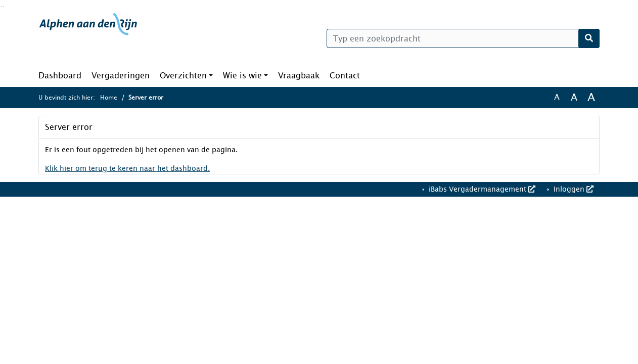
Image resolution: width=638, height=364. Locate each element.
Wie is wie (242, 76)
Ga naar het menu (4, 6)
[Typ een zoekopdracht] (463, 38)
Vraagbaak (299, 76)
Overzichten (183, 76)
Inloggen (573, 189)
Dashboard (60, 76)
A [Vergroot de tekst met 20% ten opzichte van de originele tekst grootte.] (574, 98)
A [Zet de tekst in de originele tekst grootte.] (557, 98)
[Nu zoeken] (589, 38)
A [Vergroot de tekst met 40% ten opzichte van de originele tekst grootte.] (591, 98)
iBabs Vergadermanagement (481, 189)
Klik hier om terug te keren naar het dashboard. (127, 169)
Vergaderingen (121, 76)
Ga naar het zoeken (2, 6)
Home (109, 98)
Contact (345, 76)
